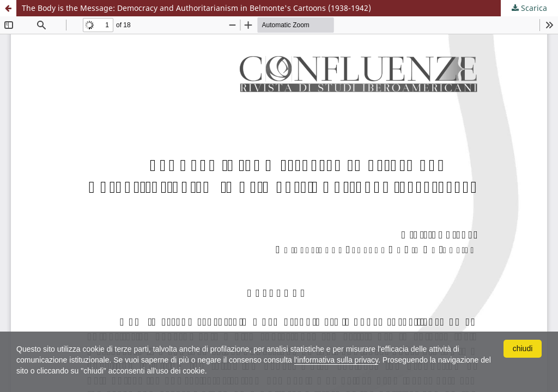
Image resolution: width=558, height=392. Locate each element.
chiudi (523, 348)
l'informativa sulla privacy (336, 360)
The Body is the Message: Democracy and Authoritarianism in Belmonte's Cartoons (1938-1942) (196, 8)
